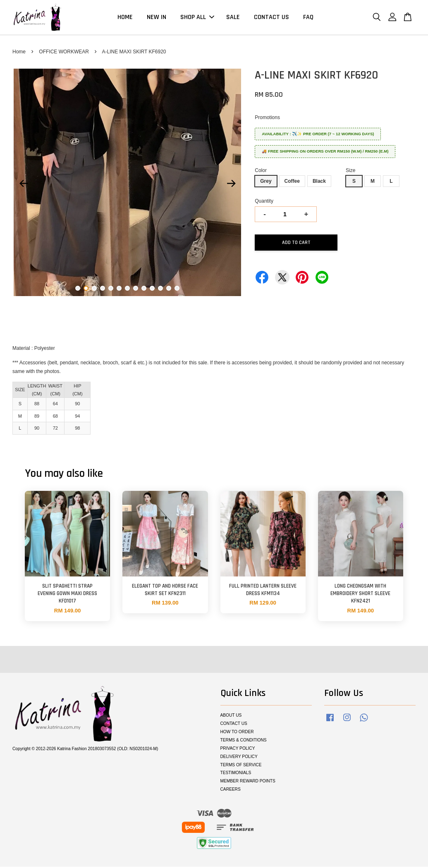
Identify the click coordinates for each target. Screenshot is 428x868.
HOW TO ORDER (237, 733)
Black (319, 182)
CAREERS (231, 790)
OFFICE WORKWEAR (64, 53)
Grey (266, 182)
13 (177, 289)
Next (231, 185)
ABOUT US (231, 716)
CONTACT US (271, 18)
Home (19, 53)
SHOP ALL (197, 18)
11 (160, 289)
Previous (24, 185)
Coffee (292, 182)
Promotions (267, 119)
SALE (233, 18)
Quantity (264, 202)
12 (169, 289)
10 (152, 289)
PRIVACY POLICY (238, 750)
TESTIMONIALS (236, 774)
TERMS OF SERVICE (241, 766)
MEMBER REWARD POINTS (248, 782)
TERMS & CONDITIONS (244, 741)
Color (261, 172)
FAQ (308, 18)
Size (350, 172)
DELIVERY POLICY (239, 758)
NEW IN (157, 18)
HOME (125, 18)
